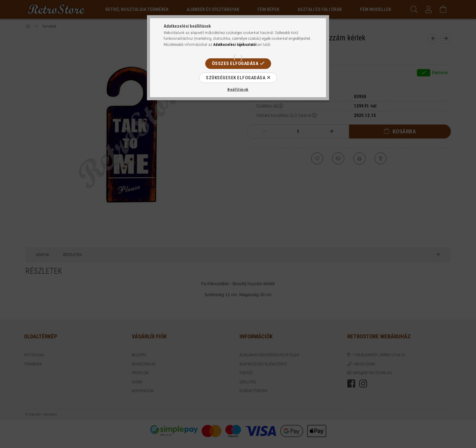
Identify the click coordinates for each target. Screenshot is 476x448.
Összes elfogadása (235, 63)
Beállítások (238, 89)
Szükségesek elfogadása (236, 78)
